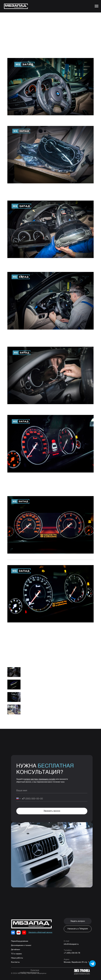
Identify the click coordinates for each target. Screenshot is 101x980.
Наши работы (17, 954)
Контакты (15, 958)
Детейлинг (16, 946)
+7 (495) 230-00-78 (72, 949)
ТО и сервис (16, 950)
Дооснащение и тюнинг (21, 941)
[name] (52, 786)
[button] (78, 917)
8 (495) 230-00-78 (40, 636)
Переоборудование (20, 937)
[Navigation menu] (97, 6)
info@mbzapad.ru (71, 940)
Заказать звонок (52, 807)
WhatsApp (27, 640)
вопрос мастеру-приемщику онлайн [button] (40, 775)
